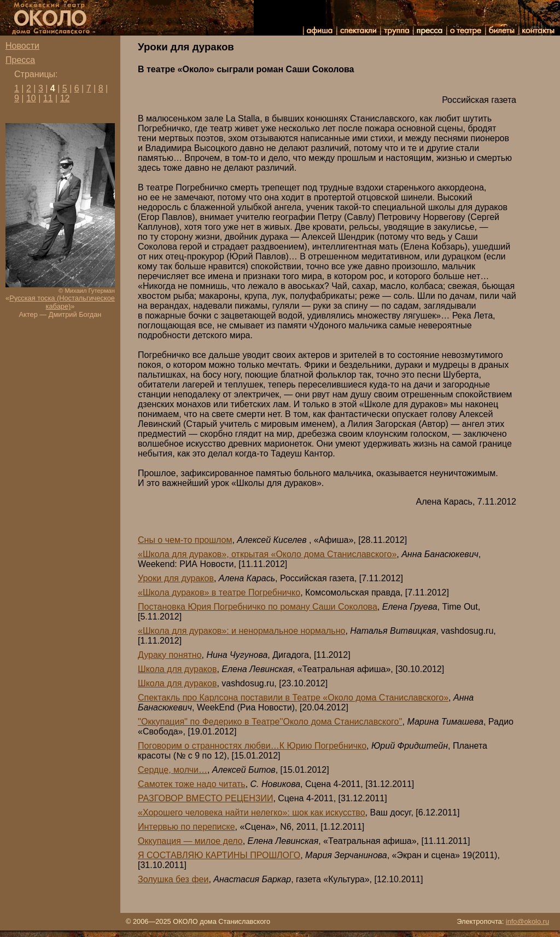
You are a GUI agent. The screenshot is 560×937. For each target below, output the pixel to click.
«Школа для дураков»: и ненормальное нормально (241, 631)
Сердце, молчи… (173, 770)
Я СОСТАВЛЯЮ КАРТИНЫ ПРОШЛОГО (219, 855)
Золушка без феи (173, 879)
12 (65, 98)
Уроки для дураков (176, 578)
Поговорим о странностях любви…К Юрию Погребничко (252, 746)
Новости (22, 46)
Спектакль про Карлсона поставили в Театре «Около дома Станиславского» (293, 698)
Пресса (20, 60)
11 (48, 98)
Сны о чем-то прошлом (185, 540)
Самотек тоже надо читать (192, 784)
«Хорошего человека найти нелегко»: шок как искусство (252, 812)
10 (31, 98)
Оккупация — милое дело (190, 841)
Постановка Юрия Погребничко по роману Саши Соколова (258, 607)
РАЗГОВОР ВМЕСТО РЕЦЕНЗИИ (205, 798)
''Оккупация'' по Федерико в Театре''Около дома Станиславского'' (270, 722)
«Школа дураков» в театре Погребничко (219, 592)
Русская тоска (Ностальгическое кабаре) (62, 302)
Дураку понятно (170, 655)
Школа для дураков (177, 669)
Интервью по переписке (186, 827)
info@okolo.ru (527, 921)
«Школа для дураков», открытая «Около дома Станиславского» (267, 554)
